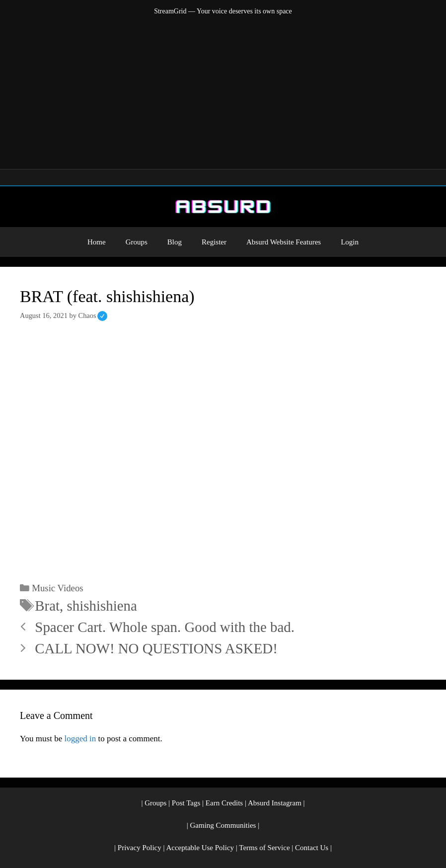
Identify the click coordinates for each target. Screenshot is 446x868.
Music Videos (57, 588)
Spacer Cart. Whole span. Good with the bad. (165, 627)
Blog (175, 242)
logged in (80, 739)
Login (350, 242)
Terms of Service (264, 848)
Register (214, 242)
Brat (47, 606)
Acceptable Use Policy (200, 848)
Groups (137, 242)
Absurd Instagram (275, 803)
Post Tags (186, 803)
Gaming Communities (223, 825)
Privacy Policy (140, 848)
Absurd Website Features (284, 242)
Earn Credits (224, 803)
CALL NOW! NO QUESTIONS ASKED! (156, 648)
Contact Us (312, 848)
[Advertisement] (223, 90)
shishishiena (102, 606)
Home (97, 242)
